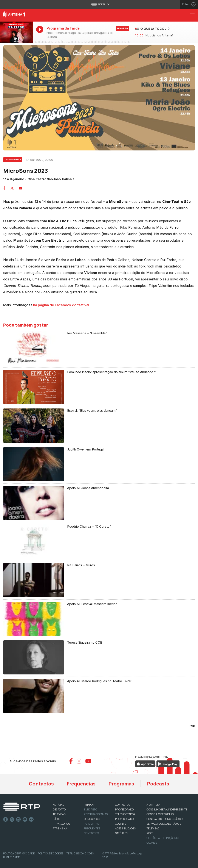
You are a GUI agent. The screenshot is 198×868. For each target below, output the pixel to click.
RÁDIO (56, 819)
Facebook (6, 820)
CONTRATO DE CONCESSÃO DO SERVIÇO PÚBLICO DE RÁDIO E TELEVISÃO (165, 824)
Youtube (25, 820)
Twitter (12, 820)
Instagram (19, 820)
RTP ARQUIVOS (61, 824)
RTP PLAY (89, 805)
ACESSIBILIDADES (125, 828)
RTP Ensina (60, 828)
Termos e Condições (80, 853)
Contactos (41, 784)
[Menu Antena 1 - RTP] (194, 15)
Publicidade (11, 857)
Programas (121, 784)
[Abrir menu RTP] (99, 4)
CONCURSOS (92, 819)
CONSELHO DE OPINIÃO (160, 814)
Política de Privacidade (19, 853)
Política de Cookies (51, 853)
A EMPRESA (153, 805)
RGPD (150, 833)
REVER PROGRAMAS (96, 814)
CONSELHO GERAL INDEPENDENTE (167, 809)
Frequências (81, 784)
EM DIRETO (90, 809)
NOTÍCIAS (58, 805)
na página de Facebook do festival (61, 305)
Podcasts (158, 784)
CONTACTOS (123, 805)
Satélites (121, 833)
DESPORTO (59, 809)
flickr (31, 820)
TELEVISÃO (59, 814)
